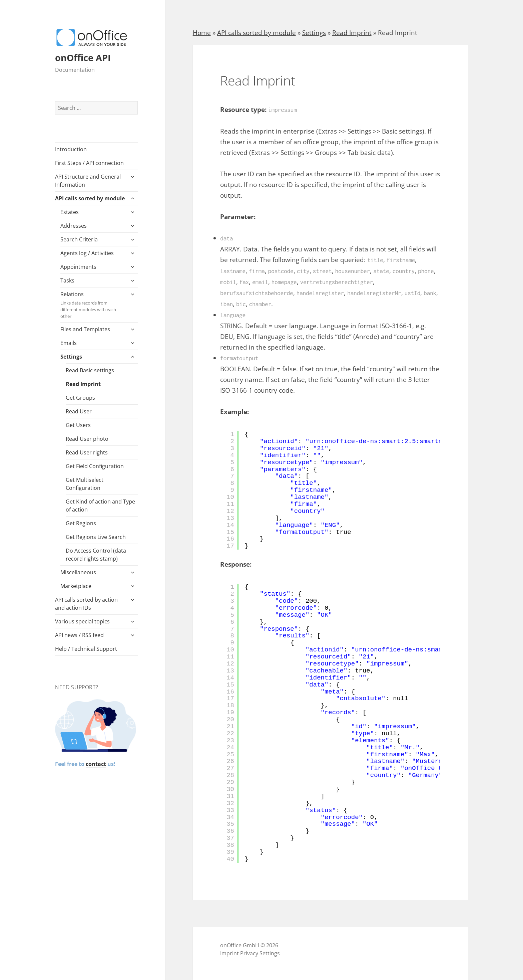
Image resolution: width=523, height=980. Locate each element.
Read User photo (87, 439)
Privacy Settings (260, 953)
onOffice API (83, 58)
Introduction (71, 149)
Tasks (67, 280)
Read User (79, 411)
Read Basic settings (90, 370)
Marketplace (76, 586)
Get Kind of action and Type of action (100, 506)
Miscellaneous (78, 572)
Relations (93, 305)
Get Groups (80, 398)
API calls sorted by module (90, 198)
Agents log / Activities (87, 253)
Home (202, 33)
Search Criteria (79, 239)
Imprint (229, 953)
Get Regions (81, 523)
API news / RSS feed (79, 635)
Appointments (78, 267)
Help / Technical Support (86, 649)
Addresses (74, 226)
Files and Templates (85, 329)
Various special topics (82, 621)
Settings (71, 357)
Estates (70, 212)
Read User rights (87, 452)
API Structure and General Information (88, 181)
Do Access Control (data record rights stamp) (96, 555)
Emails (69, 343)
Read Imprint (83, 384)
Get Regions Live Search (96, 537)
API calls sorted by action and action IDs (86, 604)
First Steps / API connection (89, 163)
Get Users (78, 425)
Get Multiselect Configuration (85, 484)
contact (96, 764)
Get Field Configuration (95, 466)
